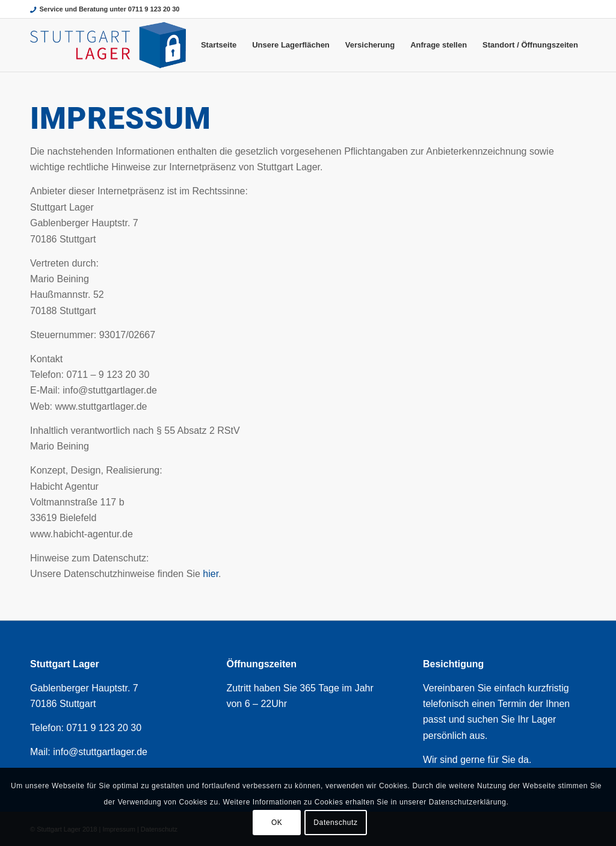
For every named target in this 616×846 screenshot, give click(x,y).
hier (211, 574)
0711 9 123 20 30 (104, 728)
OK (277, 823)
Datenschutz (335, 823)
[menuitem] (219, 45)
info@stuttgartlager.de (100, 752)
